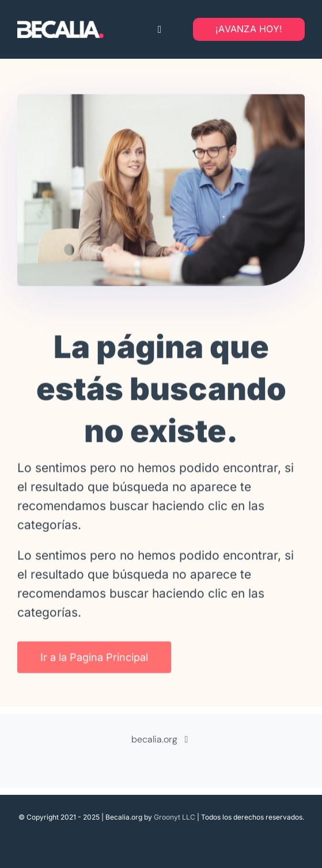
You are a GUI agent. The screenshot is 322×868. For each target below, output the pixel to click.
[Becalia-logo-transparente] (60, 27)
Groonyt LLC (175, 817)
